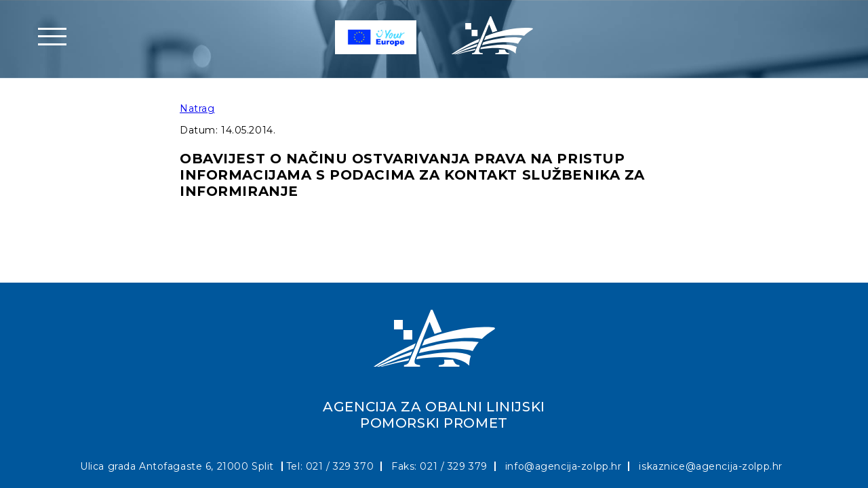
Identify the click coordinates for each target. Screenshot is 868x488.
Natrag (197, 108)
